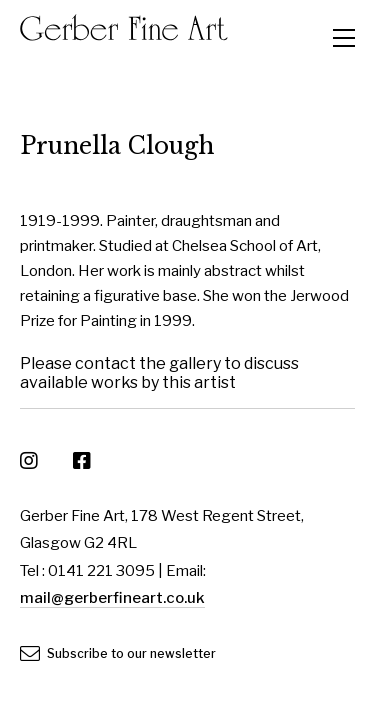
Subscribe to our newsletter (118, 653)
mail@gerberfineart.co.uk (112, 598)
